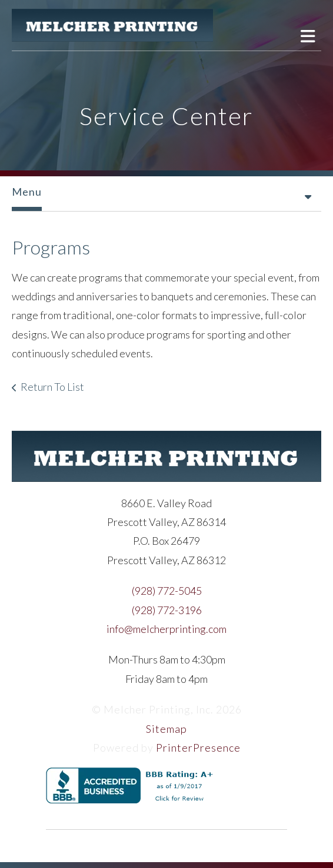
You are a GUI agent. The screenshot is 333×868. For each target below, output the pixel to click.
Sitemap (166, 729)
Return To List (52, 387)
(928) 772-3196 (167, 610)
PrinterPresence (198, 748)
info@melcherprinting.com (166, 629)
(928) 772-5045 (167, 591)
